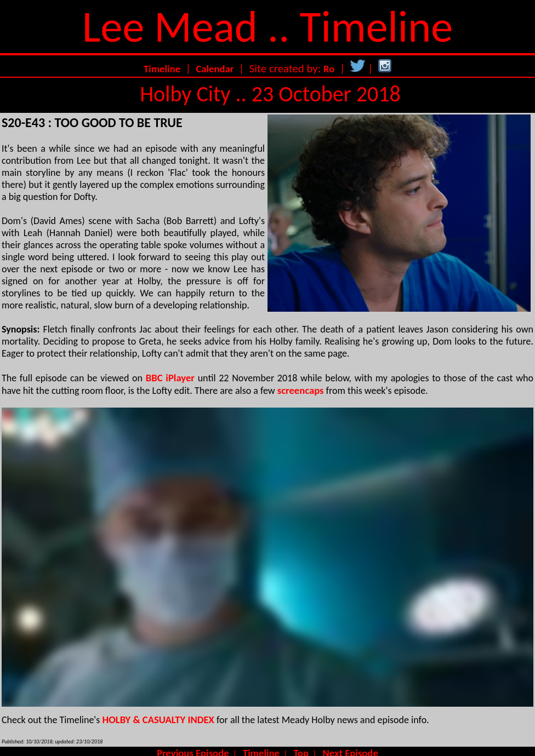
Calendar (215, 69)
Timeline (162, 69)
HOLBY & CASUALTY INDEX (158, 720)
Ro (329, 69)
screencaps (301, 390)
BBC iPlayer (170, 378)
